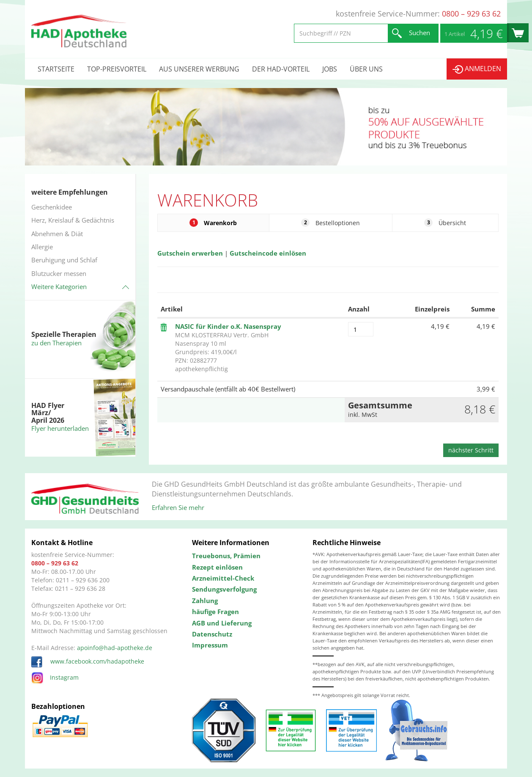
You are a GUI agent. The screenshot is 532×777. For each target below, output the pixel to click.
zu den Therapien (56, 343)
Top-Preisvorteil (117, 69)
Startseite (56, 69)
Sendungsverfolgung (224, 589)
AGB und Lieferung (222, 623)
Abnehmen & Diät (57, 234)
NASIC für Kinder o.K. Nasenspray (228, 326)
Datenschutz (212, 634)
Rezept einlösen (217, 567)
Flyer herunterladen (60, 428)
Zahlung (205, 601)
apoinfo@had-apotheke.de (115, 648)
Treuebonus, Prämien (226, 556)
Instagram (55, 677)
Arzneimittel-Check (223, 578)
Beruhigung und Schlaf (64, 260)
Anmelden (477, 69)
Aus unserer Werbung (199, 69)
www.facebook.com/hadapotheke (88, 661)
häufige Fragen (215, 612)
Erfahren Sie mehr (178, 507)
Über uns (366, 69)
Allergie (42, 247)
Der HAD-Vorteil (281, 69)
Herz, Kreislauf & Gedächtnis (73, 220)
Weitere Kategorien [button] (59, 287)
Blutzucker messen (59, 273)
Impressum (210, 645)
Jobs (330, 69)
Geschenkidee (52, 207)
